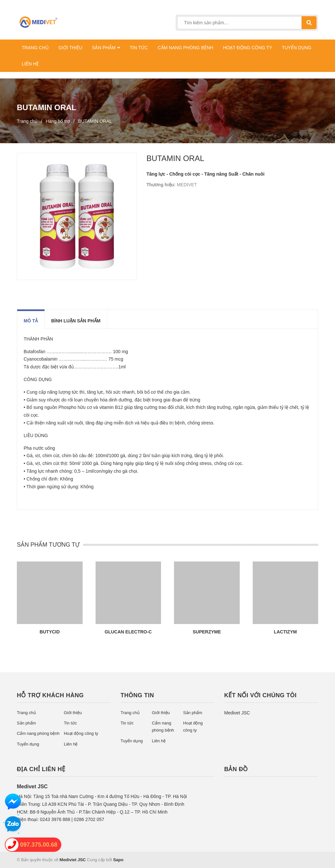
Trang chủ (26, 713)
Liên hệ (71, 744)
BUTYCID (50, 632)
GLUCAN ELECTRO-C (128, 632)
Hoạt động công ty (81, 733)
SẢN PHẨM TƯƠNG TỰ (48, 545)
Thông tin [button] (137, 695)
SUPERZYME (207, 632)
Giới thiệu (73, 713)
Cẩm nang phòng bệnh (38, 733)
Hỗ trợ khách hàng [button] (50, 695)
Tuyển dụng (28, 744)
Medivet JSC (237, 713)
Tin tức (70, 723)
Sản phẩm (26, 723)
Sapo (118, 860)
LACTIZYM (285, 632)
